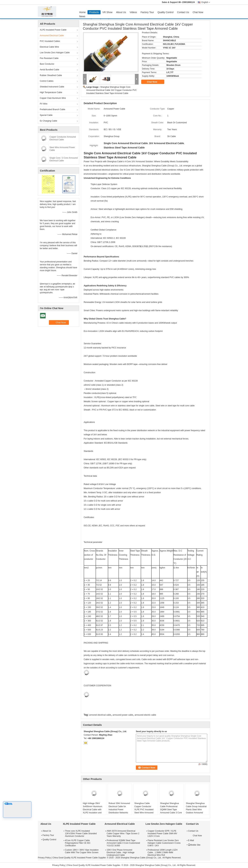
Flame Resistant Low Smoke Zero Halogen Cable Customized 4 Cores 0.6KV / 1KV (164, 843)
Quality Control (166, 12)
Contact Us (183, 12)
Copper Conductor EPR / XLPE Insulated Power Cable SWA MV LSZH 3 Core (162, 834)
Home (82, 12)
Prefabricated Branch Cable (52, 109)
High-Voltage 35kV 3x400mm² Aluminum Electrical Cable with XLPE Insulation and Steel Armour (93, 810)
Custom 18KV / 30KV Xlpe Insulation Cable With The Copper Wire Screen (82, 851)
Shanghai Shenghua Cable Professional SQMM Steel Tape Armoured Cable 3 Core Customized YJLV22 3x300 (171, 811)
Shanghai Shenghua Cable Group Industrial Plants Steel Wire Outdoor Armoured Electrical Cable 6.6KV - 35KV (197, 811)
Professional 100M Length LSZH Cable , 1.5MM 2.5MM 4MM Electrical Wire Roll (162, 852)
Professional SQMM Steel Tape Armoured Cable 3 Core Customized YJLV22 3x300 (123, 843)
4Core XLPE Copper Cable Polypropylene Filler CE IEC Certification (78, 843)
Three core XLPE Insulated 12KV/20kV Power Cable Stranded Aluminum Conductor (81, 834)
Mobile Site (194, 845)
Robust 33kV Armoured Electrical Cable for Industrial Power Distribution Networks (119, 808)
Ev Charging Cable (48, 121)
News (82, 16)
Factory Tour (147, 12)
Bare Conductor (47, 64)
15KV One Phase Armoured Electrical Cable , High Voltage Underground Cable (120, 852)
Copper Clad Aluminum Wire (53, 98)
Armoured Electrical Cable (52, 36)
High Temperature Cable (51, 92)
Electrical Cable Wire (49, 47)
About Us (121, 12)
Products (94, 12)
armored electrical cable (100, 715)
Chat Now (198, 12)
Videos (133, 12)
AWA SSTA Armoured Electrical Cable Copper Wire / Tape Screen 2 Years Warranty (123, 834)
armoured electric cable (145, 715)
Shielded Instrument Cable (52, 87)
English (206, 2)
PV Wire (44, 104)
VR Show (107, 12)
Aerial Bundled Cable (50, 70)
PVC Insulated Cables (50, 41)
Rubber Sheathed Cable (51, 75)
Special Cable (46, 115)
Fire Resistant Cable (49, 58)
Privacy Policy (44, 858)
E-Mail (191, 840)
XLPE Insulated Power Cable (53, 30)
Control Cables (47, 81)
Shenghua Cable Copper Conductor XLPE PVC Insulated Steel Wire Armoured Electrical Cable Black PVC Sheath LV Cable (144, 811)
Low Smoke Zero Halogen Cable (55, 53)
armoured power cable (123, 715)
